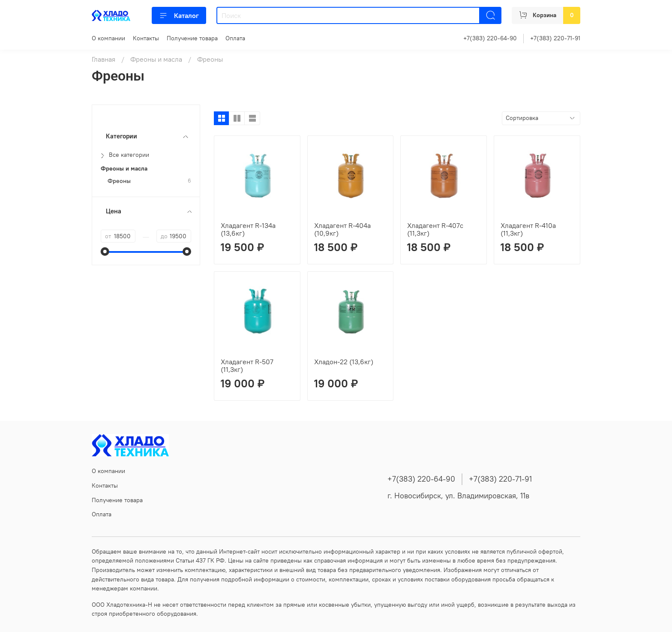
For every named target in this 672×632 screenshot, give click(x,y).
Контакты (146, 38)
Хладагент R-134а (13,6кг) (248, 229)
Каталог (179, 15)
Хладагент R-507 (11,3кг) (247, 365)
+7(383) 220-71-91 (555, 38)
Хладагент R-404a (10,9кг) (342, 229)
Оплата (235, 38)
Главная (103, 59)
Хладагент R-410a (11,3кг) (528, 229)
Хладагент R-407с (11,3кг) (435, 229)
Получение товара (192, 38)
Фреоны (119, 181)
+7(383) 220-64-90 (490, 38)
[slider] (105, 252)
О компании (108, 38)
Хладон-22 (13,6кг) (344, 362)
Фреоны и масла (156, 59)
